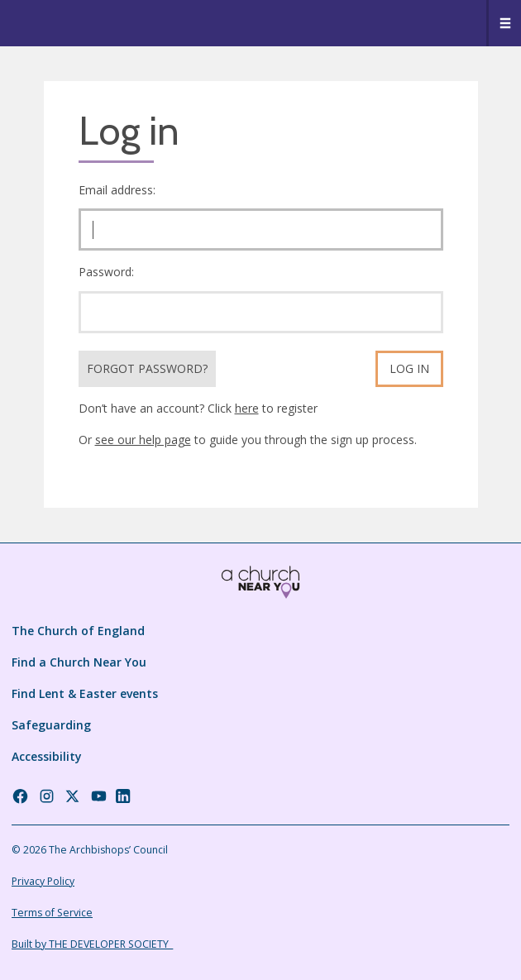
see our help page (143, 440)
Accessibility (47, 756)
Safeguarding (51, 725)
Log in (409, 368)
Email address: (117, 190)
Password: (106, 272)
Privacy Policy (43, 881)
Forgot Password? (147, 368)
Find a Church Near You (79, 662)
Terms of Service (52, 913)
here (247, 408)
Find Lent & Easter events (85, 693)
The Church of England (78, 631)
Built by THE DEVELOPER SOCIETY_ (92, 944)
